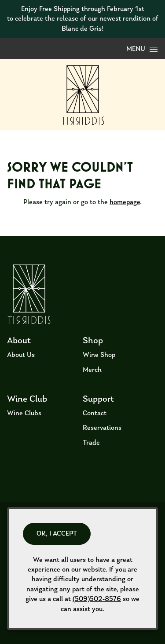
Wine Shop (99, 355)
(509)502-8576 (97, 599)
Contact (95, 414)
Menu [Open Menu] (142, 49)
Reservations (102, 428)
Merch (92, 370)
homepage (125, 202)
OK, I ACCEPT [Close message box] (57, 534)
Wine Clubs (24, 414)
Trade (91, 443)
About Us (21, 355)
